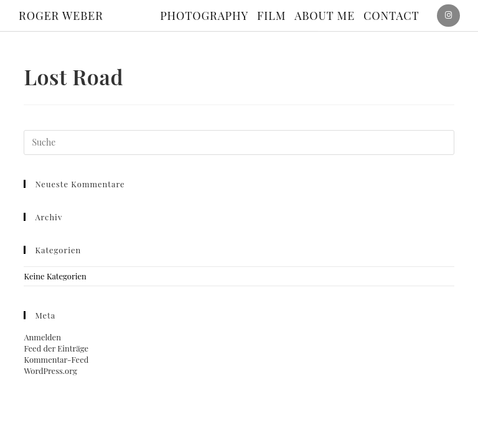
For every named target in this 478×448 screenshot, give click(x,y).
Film (271, 16)
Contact (391, 16)
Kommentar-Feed (56, 359)
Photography (204, 16)
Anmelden (42, 337)
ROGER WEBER (61, 16)
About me (325, 16)
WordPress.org (50, 371)
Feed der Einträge (56, 348)
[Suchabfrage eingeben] (239, 142)
